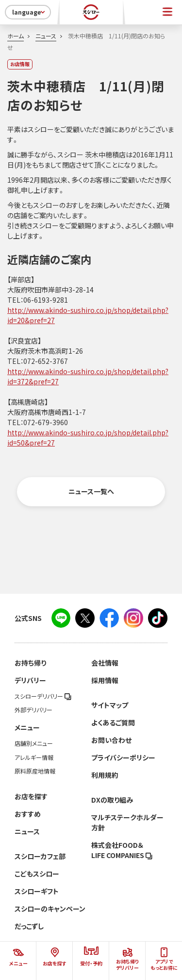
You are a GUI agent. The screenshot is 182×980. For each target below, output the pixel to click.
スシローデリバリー (43, 696)
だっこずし (29, 926)
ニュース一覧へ (91, 491)
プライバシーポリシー (123, 757)
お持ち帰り (30, 663)
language (29, 12)
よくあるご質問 (113, 722)
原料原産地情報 (35, 771)
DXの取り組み (112, 800)
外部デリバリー (33, 710)
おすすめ (28, 814)
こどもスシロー (37, 874)
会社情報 (105, 663)
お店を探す (31, 796)
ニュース (46, 36)
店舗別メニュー (34, 743)
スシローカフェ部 (40, 856)
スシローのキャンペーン (50, 909)
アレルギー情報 (34, 757)
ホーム (16, 36)
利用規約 (105, 775)
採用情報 (105, 680)
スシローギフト (37, 891)
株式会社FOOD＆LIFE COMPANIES (122, 850)
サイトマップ (110, 705)
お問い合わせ (111, 740)
